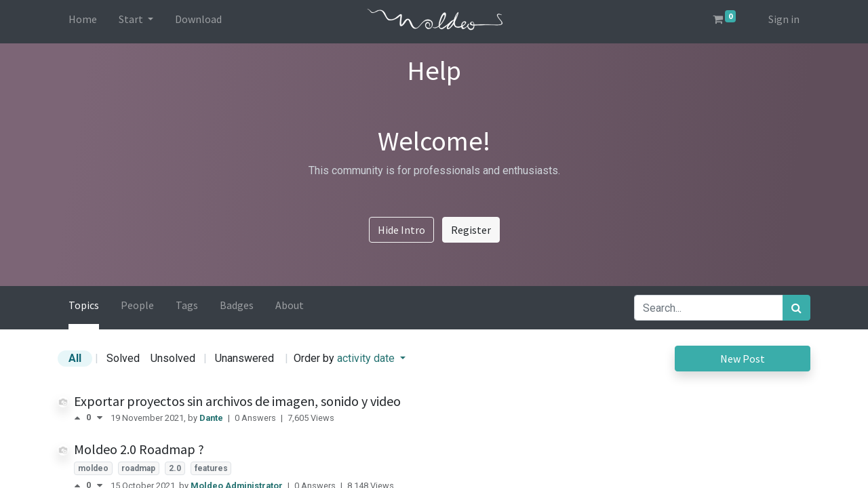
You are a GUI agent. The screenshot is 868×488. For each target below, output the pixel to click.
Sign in (784, 19)
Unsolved (173, 358)
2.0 (175, 468)
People (137, 305)
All (75, 358)
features (211, 468)
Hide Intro (401, 230)
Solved (123, 358)
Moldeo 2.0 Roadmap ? (139, 449)
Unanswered (244, 358)
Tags (187, 305)
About (290, 305)
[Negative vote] (100, 418)
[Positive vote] (80, 418)
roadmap (138, 468)
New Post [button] (743, 359)
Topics (84, 305)
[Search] (796, 308)
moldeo (93, 468)
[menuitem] (83, 22)
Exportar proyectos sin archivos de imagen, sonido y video (237, 401)
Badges (237, 305)
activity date (367, 358)
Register (471, 230)
